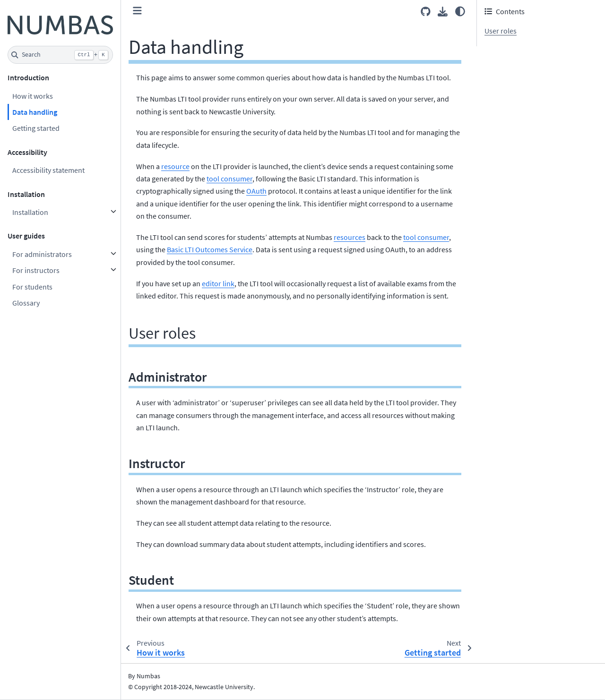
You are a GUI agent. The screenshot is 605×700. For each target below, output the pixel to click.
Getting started (36, 128)
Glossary (26, 303)
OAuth (256, 191)
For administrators (42, 254)
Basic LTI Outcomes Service (210, 249)
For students (32, 287)
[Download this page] (443, 12)
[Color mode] (460, 11)
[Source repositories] (426, 12)
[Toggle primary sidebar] (137, 11)
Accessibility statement (48, 170)
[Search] (60, 55)
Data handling (35, 112)
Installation (30, 212)
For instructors (36, 270)
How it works (33, 96)
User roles (501, 31)
